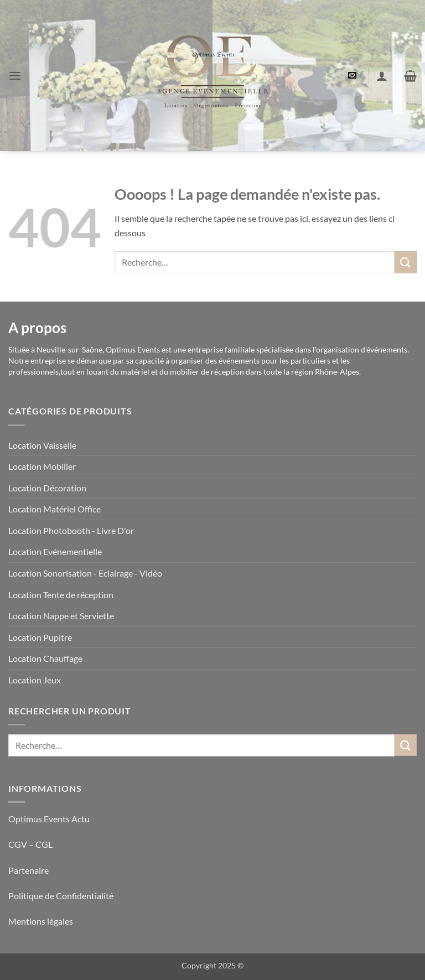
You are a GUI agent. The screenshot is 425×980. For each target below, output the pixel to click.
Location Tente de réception (61, 595)
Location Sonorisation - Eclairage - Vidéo (85, 573)
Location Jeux (35, 680)
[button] (15, 76)
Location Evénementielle (55, 551)
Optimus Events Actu (49, 819)
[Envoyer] (406, 262)
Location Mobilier (42, 466)
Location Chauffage (45, 658)
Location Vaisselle (42, 445)
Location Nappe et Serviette (61, 616)
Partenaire (29, 870)
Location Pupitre (40, 637)
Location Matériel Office (55, 509)
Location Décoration (47, 488)
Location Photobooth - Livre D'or (71, 530)
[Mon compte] (382, 76)
